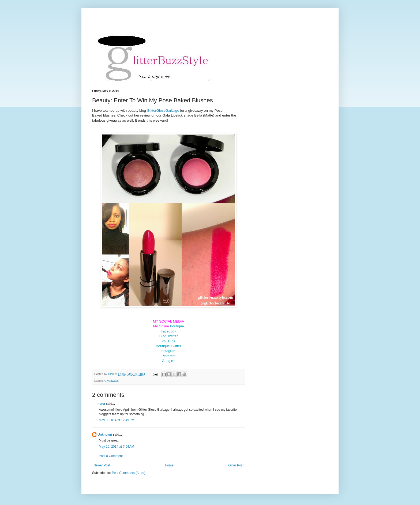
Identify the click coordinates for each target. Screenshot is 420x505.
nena (101, 404)
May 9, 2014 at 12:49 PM (117, 420)
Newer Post (102, 465)
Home (169, 465)
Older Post (236, 465)
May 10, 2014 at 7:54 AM (117, 447)
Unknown (105, 435)
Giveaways (112, 381)
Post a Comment (111, 456)
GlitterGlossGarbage (163, 111)
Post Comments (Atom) (128, 473)
